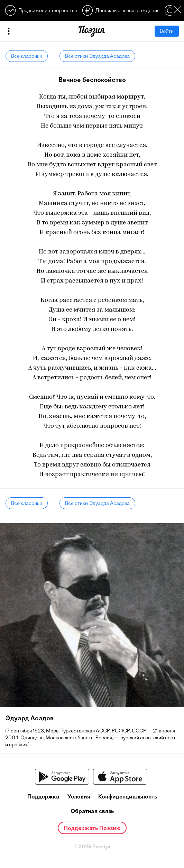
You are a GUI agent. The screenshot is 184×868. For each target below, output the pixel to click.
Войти (167, 31)
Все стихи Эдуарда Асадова (97, 56)
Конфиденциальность (128, 796)
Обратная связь (92, 811)
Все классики (27, 56)
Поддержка (43, 796)
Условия (79, 796)
